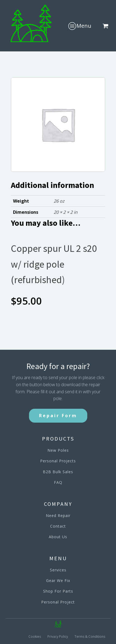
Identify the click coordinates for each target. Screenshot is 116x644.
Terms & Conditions (90, 637)
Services (58, 570)
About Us (58, 537)
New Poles (58, 450)
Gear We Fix (58, 580)
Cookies (35, 637)
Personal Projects (58, 461)
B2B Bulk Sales (58, 472)
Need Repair (58, 515)
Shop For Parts (58, 591)
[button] (107, 26)
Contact (58, 526)
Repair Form (58, 416)
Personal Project (58, 602)
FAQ (58, 482)
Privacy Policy (58, 637)
